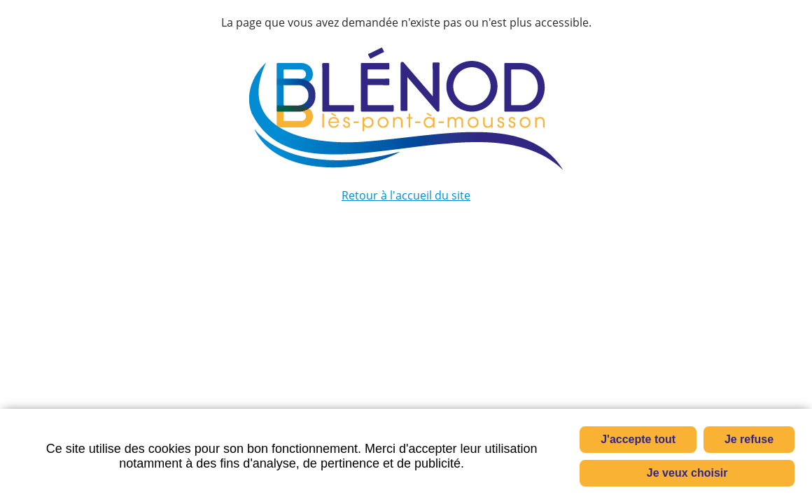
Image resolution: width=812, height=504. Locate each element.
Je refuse (749, 439)
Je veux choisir (687, 473)
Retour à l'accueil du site (406, 195)
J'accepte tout (638, 439)
